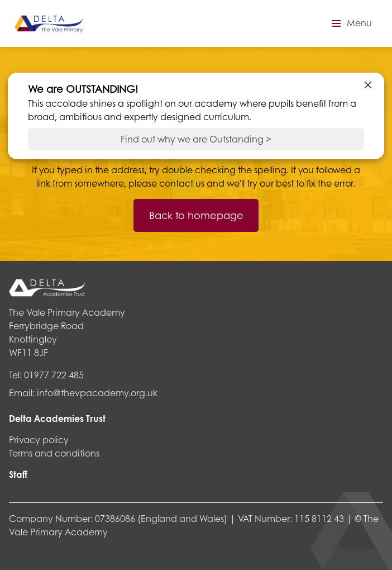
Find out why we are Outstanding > (196, 139)
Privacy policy (39, 440)
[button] (350, 23)
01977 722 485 (54, 375)
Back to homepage (196, 215)
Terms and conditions (54, 453)
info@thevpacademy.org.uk (97, 393)
